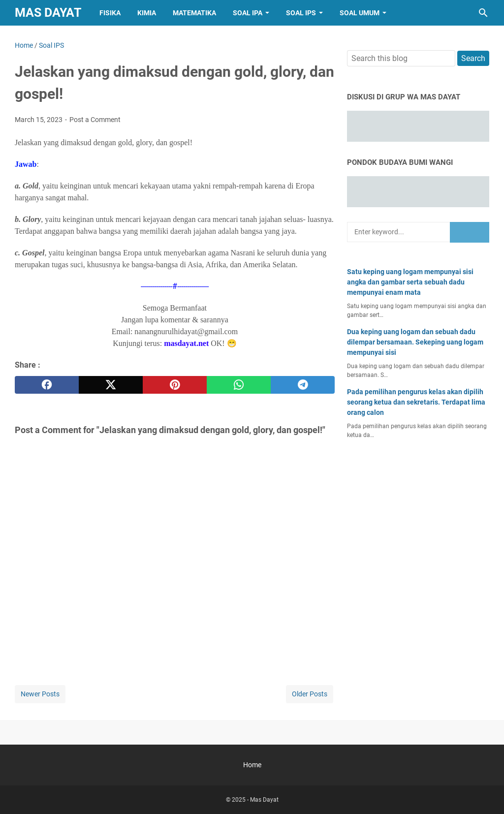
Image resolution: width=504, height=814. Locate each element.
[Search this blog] (483, 13)
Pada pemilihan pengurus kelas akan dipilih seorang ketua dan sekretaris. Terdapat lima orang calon (416, 402)
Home (252, 765)
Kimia (147, 13)
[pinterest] (175, 385)
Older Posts (310, 694)
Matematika (194, 13)
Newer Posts (40, 694)
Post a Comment (95, 120)
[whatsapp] (239, 385)
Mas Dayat (48, 13)
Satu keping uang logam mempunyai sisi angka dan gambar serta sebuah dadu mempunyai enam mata (410, 282)
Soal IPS (301, 13)
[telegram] (303, 385)
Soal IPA (248, 13)
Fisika (110, 13)
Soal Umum (360, 13)
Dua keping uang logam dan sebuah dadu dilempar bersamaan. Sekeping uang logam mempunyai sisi (415, 342)
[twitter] (111, 385)
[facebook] (47, 385)
